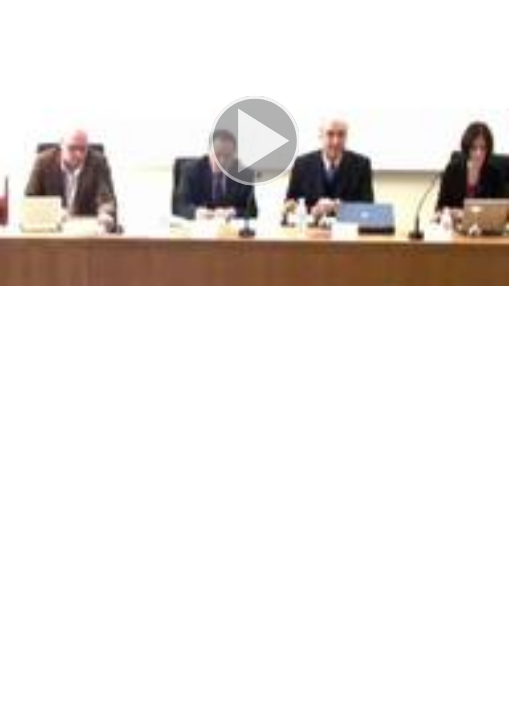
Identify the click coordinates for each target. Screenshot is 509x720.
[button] (254, 143)
